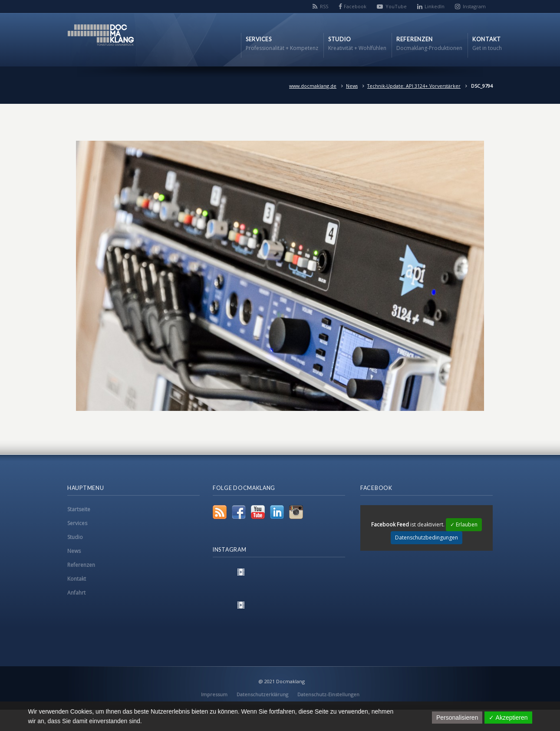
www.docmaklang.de (313, 86)
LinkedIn (435, 6)
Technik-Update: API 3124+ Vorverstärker (414, 86)
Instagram (474, 6)
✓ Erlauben (464, 524)
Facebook (355, 6)
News (352, 86)
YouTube (396, 6)
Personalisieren (457, 718)
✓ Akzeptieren (508, 718)
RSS (324, 6)
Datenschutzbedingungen (427, 537)
